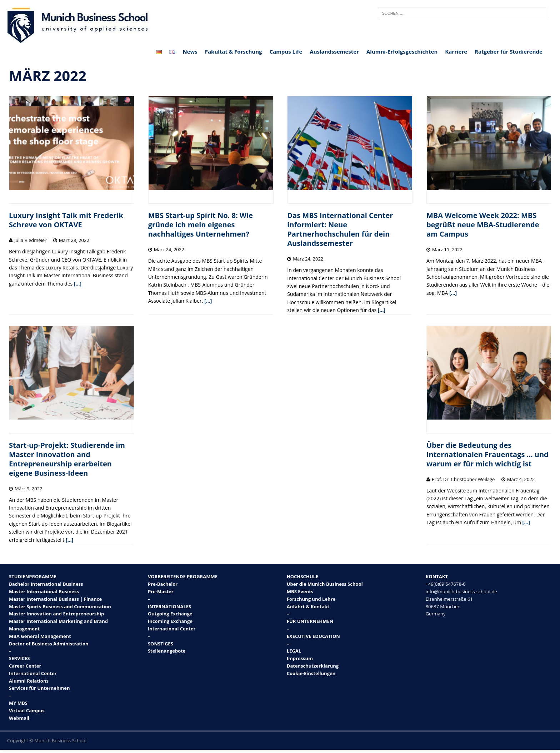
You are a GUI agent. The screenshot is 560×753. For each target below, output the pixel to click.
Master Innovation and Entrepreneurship (56, 614)
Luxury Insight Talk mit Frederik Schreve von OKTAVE (66, 220)
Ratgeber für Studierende (509, 51)
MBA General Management (40, 636)
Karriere (456, 51)
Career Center (25, 666)
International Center (33, 673)
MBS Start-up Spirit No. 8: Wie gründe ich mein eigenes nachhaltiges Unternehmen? (201, 225)
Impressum (300, 658)
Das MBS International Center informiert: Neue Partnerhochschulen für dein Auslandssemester (340, 229)
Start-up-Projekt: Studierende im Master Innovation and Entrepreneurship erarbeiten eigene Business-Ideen (67, 459)
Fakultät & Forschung (234, 51)
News (190, 51)
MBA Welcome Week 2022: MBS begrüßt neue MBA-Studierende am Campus (483, 225)
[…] (78, 284)
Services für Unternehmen (39, 688)
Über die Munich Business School (325, 584)
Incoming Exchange (170, 621)
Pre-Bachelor (163, 584)
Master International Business (44, 591)
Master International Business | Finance (55, 599)
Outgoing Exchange (170, 614)
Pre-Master (161, 591)
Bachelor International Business (46, 584)
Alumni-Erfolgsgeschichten (402, 51)
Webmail (19, 718)
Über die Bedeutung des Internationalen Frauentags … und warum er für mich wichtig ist (487, 454)
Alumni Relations (29, 681)
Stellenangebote (167, 651)
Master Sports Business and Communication (60, 606)
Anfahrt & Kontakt (308, 606)
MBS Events (300, 591)
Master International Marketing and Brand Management (58, 625)
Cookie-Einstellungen (311, 673)
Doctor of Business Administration (49, 644)
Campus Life (286, 51)
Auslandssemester (334, 51)
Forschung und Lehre (311, 599)
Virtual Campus (27, 710)
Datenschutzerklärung (313, 666)
